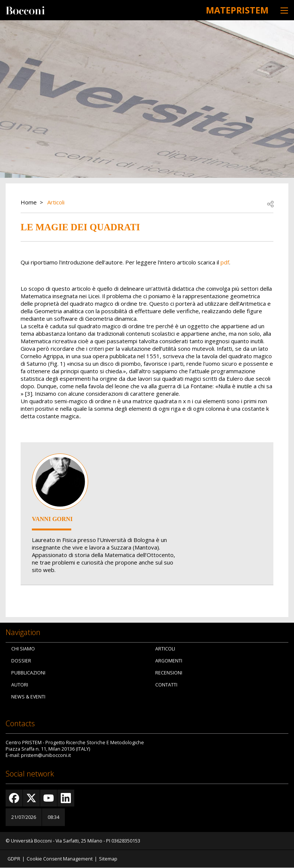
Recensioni (169, 673)
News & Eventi (28, 697)
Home (29, 202)
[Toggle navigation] (284, 10)
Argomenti (169, 661)
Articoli (56, 202)
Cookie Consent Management (60, 859)
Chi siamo (23, 649)
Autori (20, 685)
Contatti (166, 685)
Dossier (21, 661)
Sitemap (108, 859)
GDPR (14, 859)
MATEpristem (235, 10)
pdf (225, 262)
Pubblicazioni (28, 673)
